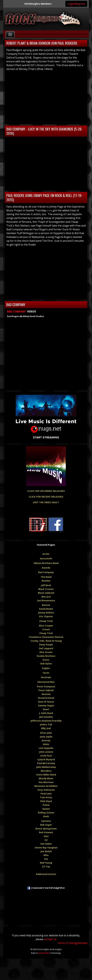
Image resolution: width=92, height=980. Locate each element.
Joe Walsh (46, 851)
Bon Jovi (46, 597)
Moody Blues (46, 778)
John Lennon (46, 752)
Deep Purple (46, 645)
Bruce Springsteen (46, 829)
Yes (46, 859)
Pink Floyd (46, 801)
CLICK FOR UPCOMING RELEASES (46, 491)
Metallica (46, 771)
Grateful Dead (46, 698)
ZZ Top (46, 866)
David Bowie (46, 609)
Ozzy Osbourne (46, 790)
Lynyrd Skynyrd (46, 759)
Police (46, 805)
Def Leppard (46, 648)
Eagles (46, 668)
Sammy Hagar (46, 705)
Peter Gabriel (46, 690)
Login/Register (76, 4)
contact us (50, 939)
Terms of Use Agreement (72, 943)
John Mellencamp (46, 767)
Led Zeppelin (46, 748)
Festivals (46, 677)
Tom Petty (46, 797)
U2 (46, 840)
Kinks (46, 744)
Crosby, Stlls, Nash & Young (46, 641)
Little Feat (46, 756)
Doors (46, 660)
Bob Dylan (46, 664)
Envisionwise (44, 953)
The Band (46, 577)
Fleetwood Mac (46, 682)
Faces (46, 673)
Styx (46, 836)
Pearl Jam (46, 794)
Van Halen (46, 844)
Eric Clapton (46, 616)
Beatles (46, 581)
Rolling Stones (46, 813)
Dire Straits (46, 652)
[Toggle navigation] (10, 34)
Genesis (46, 694)
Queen (46, 809)
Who (46, 855)
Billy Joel (46, 728)
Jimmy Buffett (46, 613)
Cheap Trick (46, 621)
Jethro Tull (46, 724)
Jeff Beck (46, 585)
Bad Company (46, 572)
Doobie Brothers (46, 656)
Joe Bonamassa (46, 600)
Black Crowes (46, 589)
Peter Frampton (46, 686)
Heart (46, 709)
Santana (46, 821)
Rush (46, 816)
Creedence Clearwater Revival (46, 637)
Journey (46, 740)
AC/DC (46, 554)
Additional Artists (46, 874)
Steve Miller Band (46, 775)
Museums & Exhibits (46, 786)
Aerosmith (46, 558)
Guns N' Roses (46, 702)
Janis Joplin (46, 737)
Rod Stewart (46, 832)
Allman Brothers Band (46, 563)
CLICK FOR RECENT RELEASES (46, 497)
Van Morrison (46, 782)
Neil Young (46, 863)
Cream (46, 629)
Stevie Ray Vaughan (46, 848)
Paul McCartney (46, 763)
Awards (46, 568)
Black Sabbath (46, 593)
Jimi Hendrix (46, 717)
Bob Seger (46, 825)
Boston (46, 605)
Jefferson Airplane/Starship (46, 721)
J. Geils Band (46, 713)
